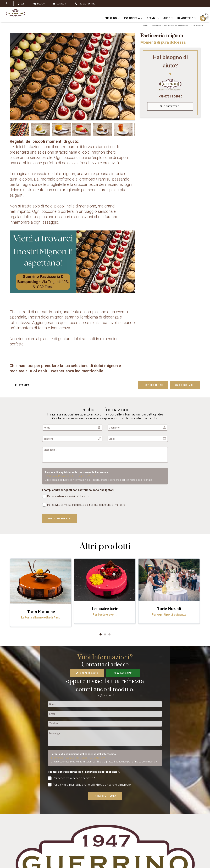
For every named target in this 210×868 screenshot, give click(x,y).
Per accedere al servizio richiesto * (66, 496)
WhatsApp (123, 673)
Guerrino (112, 18)
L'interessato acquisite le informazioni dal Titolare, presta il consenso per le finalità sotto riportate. (99, 480)
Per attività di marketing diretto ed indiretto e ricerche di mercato (84, 505)
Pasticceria (133, 18)
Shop (168, 18)
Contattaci (170, 106)
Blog (38, 4)
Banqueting (187, 18)
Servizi (153, 18)
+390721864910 (87, 673)
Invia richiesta (59, 519)
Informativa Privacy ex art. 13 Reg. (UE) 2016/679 (72, 476)
